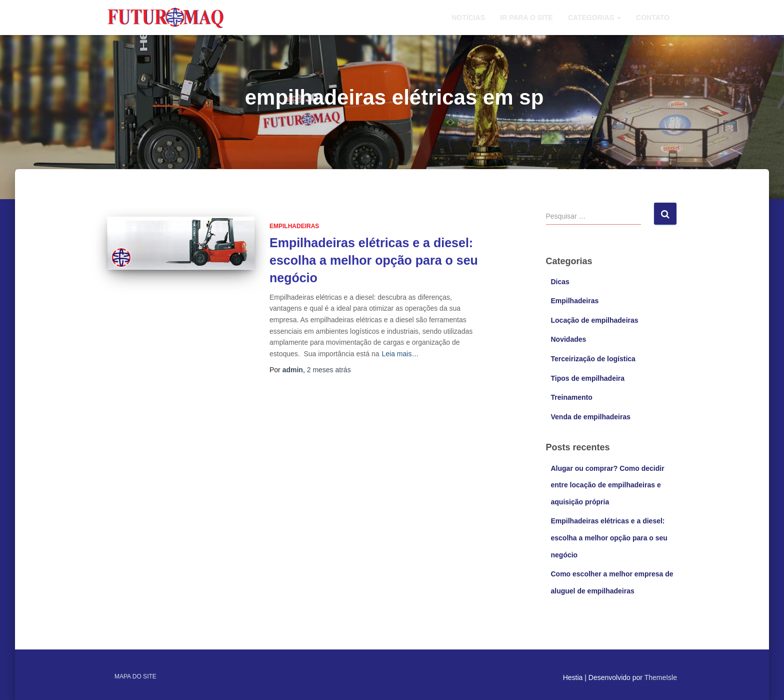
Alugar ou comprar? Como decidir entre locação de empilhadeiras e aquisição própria (608, 485)
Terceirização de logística (593, 359)
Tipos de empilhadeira (588, 378)
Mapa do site (135, 676)
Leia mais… (400, 354)
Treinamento (572, 397)
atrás (329, 370)
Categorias (594, 18)
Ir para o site (526, 18)
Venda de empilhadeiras (591, 417)
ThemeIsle (661, 677)
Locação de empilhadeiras (595, 320)
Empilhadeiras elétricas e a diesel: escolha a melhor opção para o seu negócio (374, 260)
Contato (653, 18)
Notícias (468, 18)
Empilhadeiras (294, 226)
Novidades (569, 339)
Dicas (560, 282)
